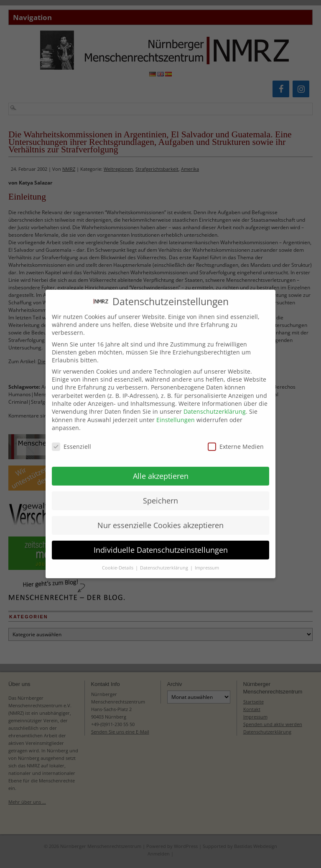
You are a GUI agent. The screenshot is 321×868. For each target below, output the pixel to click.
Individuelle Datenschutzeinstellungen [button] (161, 543)
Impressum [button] (207, 561)
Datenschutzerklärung (215, 404)
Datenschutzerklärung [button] (165, 561)
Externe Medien (236, 439)
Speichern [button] (160, 493)
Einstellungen (176, 413)
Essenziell (71, 439)
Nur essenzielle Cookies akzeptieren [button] (160, 518)
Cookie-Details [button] (118, 561)
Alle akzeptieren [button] (161, 469)
